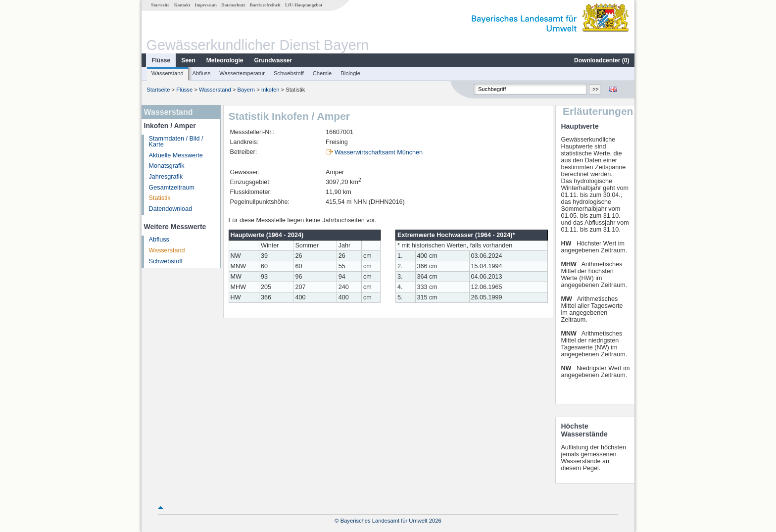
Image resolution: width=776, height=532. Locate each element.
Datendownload (171, 209)
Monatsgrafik (167, 166)
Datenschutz (233, 5)
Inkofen (270, 90)
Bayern (246, 90)
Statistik (160, 198)
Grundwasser (273, 60)
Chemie (322, 73)
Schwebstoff (289, 73)
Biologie (350, 73)
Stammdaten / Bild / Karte (176, 142)
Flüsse (161, 60)
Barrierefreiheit (265, 5)
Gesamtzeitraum (172, 188)
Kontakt (182, 5)
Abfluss (202, 73)
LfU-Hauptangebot (304, 5)
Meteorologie (225, 60)
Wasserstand (168, 73)
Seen (188, 60)
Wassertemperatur (242, 73)
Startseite (160, 5)
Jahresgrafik (166, 177)
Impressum (206, 5)
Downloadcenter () (602, 60)
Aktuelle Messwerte (176, 155)
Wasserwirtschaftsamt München (379, 152)
